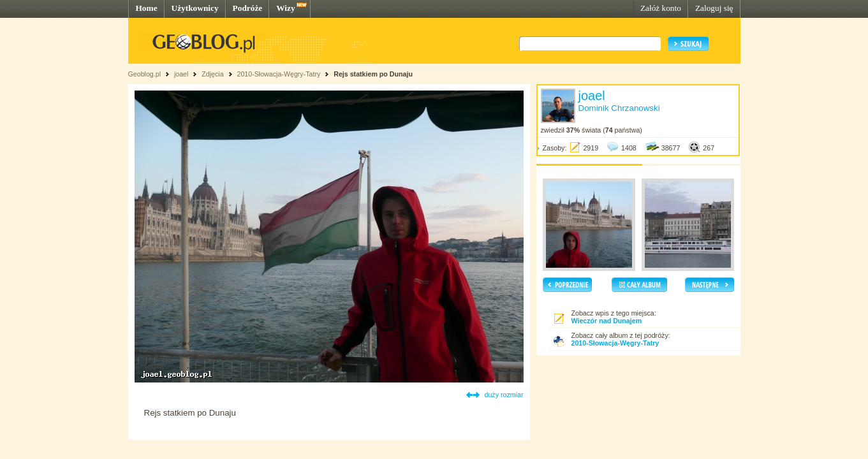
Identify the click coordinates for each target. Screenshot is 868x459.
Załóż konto (661, 8)
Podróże (248, 8)
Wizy (285, 8)
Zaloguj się (714, 8)
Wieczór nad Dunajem (607, 321)
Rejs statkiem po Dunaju (373, 74)
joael (181, 74)
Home (147, 8)
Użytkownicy (195, 8)
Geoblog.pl (145, 74)
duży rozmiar (504, 395)
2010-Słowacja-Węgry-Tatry (278, 74)
